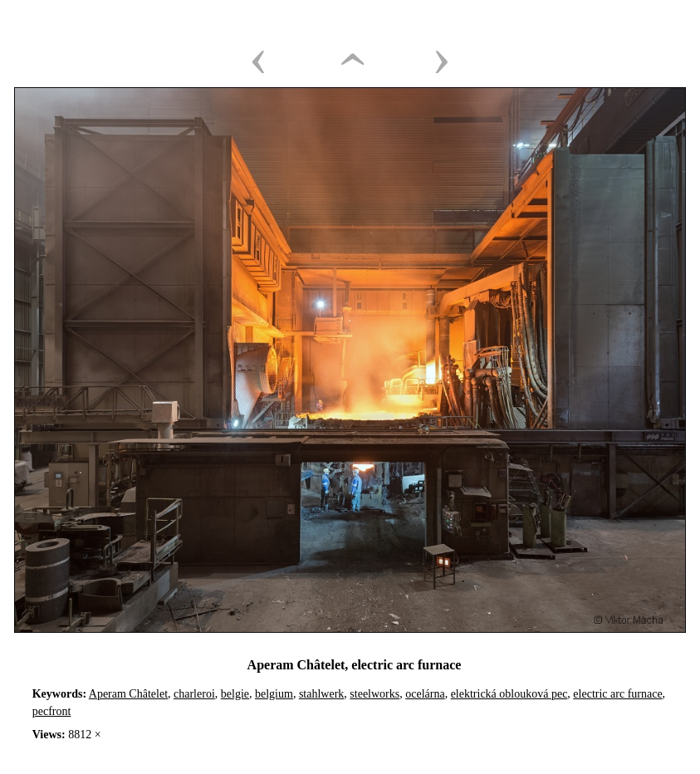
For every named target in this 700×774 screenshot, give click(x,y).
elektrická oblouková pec (509, 694)
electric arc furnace (617, 694)
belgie (235, 694)
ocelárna (425, 694)
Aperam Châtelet (128, 694)
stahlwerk (321, 694)
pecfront (52, 711)
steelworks (374, 694)
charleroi (194, 694)
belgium (274, 694)
